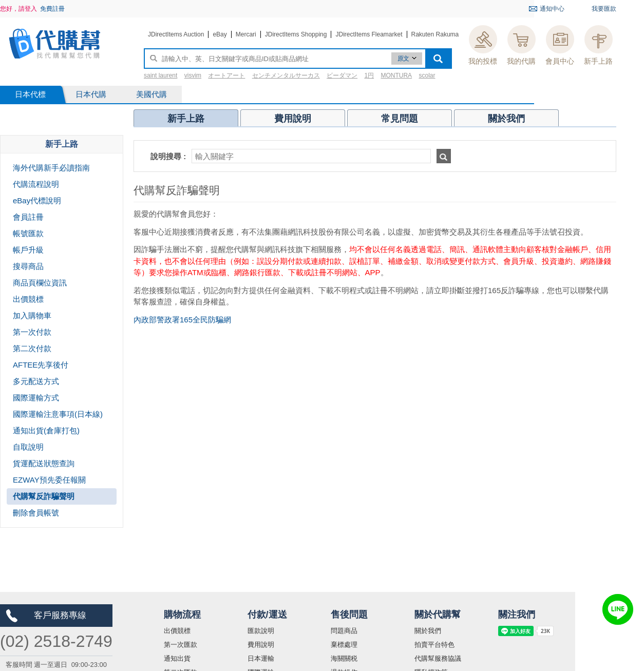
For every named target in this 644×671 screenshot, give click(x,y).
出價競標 (177, 631)
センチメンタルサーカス (286, 75)
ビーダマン (342, 75)
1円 (369, 75)
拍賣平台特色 (434, 645)
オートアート (226, 75)
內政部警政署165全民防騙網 (182, 320)
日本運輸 (261, 658)
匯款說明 (261, 631)
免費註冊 (52, 9)
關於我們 (428, 631)
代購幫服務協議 (438, 658)
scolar (427, 75)
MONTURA (396, 75)
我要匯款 (604, 9)
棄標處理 (344, 645)
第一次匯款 (181, 645)
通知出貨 (177, 658)
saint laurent (160, 75)
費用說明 (261, 645)
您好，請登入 (18, 9)
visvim (193, 75)
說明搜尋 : (168, 156)
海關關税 (344, 658)
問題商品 (344, 631)
